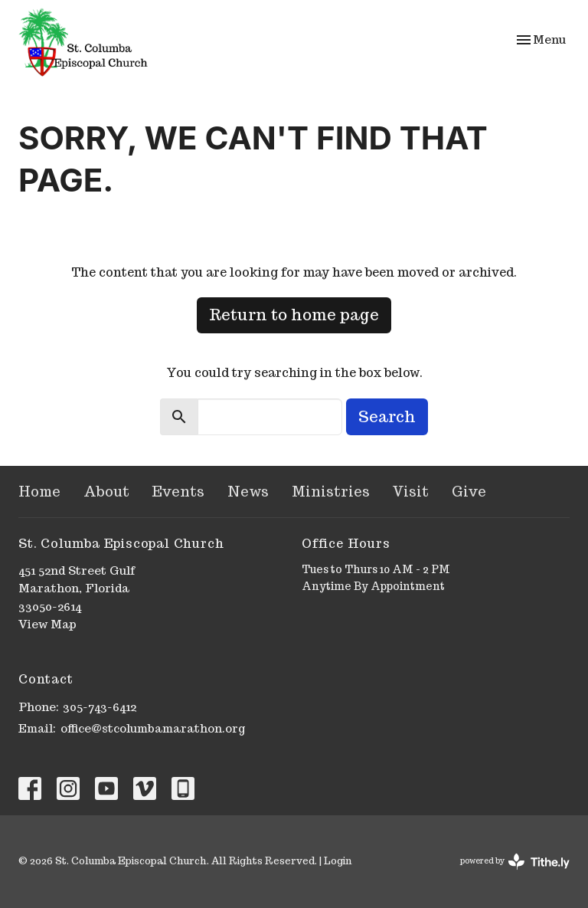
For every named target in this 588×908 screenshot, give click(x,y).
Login (338, 861)
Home (39, 492)
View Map (47, 624)
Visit (411, 492)
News (248, 492)
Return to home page (294, 315)
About (106, 492)
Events (178, 492)
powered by (515, 862)
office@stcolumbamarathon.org (153, 728)
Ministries (331, 492)
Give (469, 492)
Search (387, 417)
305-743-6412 (100, 707)
